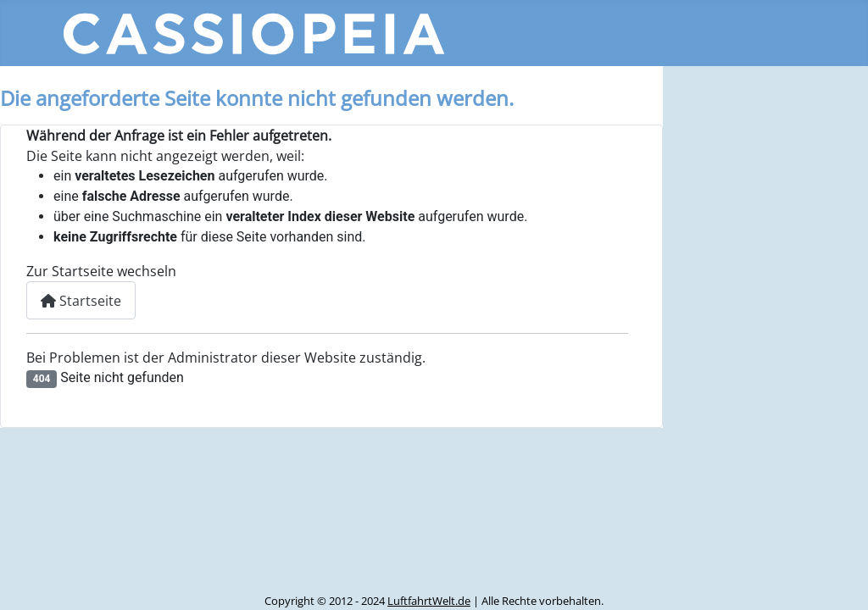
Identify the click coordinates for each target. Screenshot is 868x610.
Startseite (81, 301)
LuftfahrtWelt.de (429, 601)
